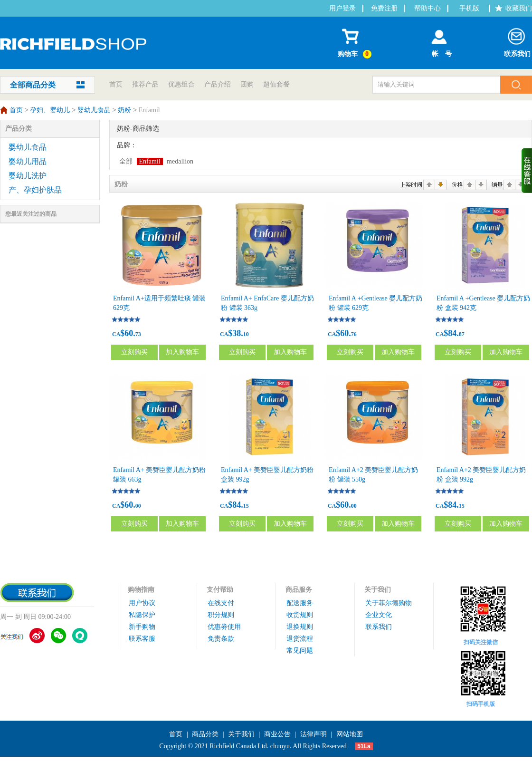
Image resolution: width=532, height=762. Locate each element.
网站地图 (350, 734)
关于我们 (378, 590)
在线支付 (221, 603)
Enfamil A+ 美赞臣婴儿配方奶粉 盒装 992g (267, 475)
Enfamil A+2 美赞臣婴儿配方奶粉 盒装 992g (481, 475)
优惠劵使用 (224, 627)
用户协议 (142, 603)
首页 (116, 84)
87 (462, 334)
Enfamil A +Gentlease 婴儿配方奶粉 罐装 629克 (375, 303)
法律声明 (313, 734)
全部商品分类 (33, 85)
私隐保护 (142, 615)
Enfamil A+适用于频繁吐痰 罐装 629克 (159, 303)
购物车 (356, 41)
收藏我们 (519, 8)
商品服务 (299, 590)
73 (138, 334)
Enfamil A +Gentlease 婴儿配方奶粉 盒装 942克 (483, 303)
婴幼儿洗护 (28, 176)
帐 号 (439, 41)
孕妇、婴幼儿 (50, 111)
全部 (126, 161)
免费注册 (384, 8)
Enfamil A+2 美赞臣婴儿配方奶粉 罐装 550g (373, 475)
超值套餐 (276, 84)
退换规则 (300, 627)
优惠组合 (181, 84)
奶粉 (124, 111)
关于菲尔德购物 (389, 603)
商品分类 (205, 734)
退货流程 (300, 639)
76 (354, 334)
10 (246, 334)
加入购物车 (182, 352)
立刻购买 (134, 352)
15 (246, 506)
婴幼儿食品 (94, 111)
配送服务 (300, 603)
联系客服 (142, 639)
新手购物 (142, 627)
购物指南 (141, 590)
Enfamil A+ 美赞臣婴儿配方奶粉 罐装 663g (159, 475)
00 (138, 506)
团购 (247, 84)
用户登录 (342, 8)
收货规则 (300, 615)
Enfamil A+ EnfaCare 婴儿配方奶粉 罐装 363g (267, 303)
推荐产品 (145, 84)
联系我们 (517, 41)
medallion (180, 161)
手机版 (469, 8)
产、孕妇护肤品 (35, 190)
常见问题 (300, 651)
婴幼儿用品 (28, 161)
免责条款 (221, 639)
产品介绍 (218, 84)
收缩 (527, 171)
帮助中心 (427, 8)
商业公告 (277, 734)
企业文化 (379, 615)
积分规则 (221, 615)
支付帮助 (220, 590)
